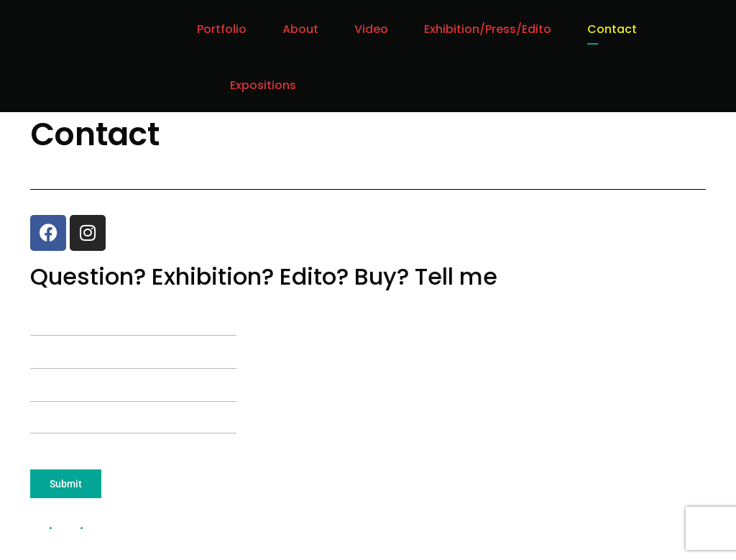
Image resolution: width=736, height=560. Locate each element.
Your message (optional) (133, 412)
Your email (133, 345)
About (300, 29)
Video (371, 29)
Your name (133, 312)
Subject (133, 378)
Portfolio (222, 29)
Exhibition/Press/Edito (488, 29)
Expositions (263, 85)
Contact (612, 29)
